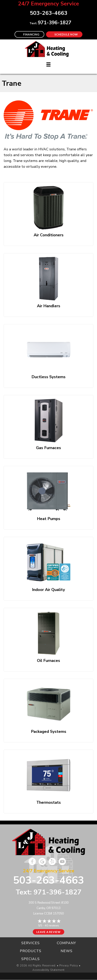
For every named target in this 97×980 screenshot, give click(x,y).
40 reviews (52, 926)
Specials (30, 959)
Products (31, 951)
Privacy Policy (69, 966)
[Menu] (48, 64)
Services (30, 943)
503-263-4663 (49, 880)
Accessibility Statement (48, 970)
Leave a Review (48, 932)
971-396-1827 (55, 23)
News (67, 951)
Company (66, 943)
